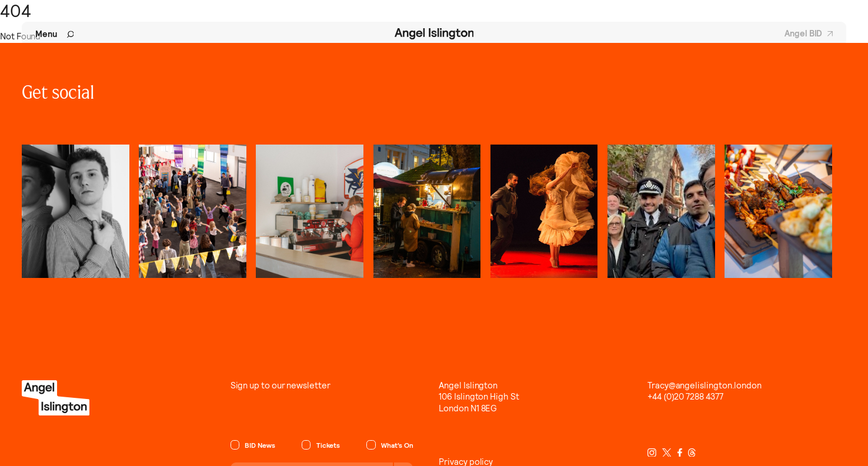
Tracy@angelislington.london (705, 385)
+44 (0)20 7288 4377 (685, 397)
